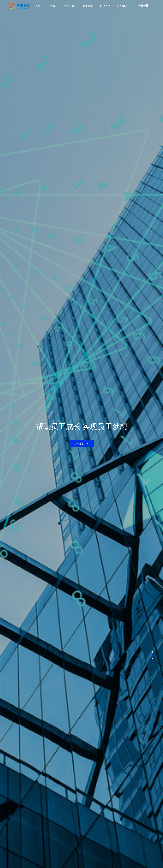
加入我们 (122, 6)
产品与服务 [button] (70, 6)
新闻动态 (88, 6)
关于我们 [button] (52, 6)
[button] (152, 652)
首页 (38, 6)
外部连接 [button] (147, 6)
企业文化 (105, 6)
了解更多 (81, 444)
